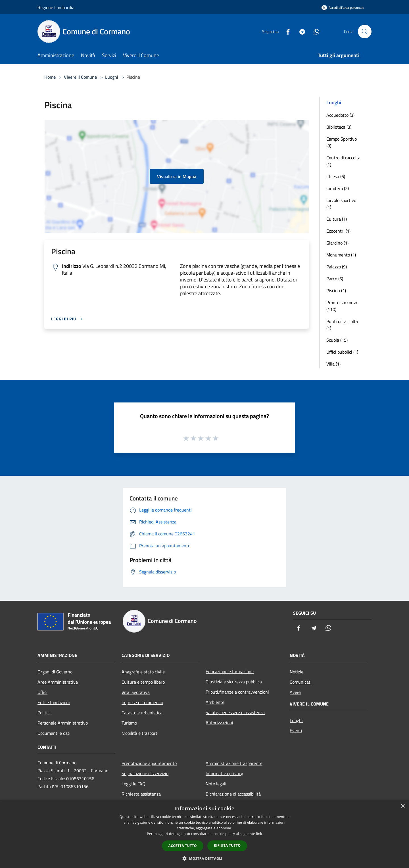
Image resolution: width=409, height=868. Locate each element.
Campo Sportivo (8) (342, 142)
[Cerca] (365, 32)
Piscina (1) (336, 291)
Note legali (216, 784)
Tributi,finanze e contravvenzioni (237, 692)
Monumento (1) (341, 255)
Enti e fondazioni (54, 702)
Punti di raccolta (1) (342, 325)
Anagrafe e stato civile (143, 672)
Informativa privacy (224, 773)
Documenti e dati (54, 733)
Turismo (129, 723)
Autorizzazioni (219, 723)
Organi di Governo (55, 672)
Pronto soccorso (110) (342, 306)
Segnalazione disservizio (145, 773)
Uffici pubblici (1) (342, 352)
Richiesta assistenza (141, 794)
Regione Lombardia (56, 7)
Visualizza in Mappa (177, 176)
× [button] (403, 806)
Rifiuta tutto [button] (227, 845)
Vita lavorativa (136, 692)
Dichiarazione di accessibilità (233, 794)
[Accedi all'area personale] (343, 8)
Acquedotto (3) (340, 115)
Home (50, 77)
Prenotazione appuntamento (149, 763)
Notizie (297, 672)
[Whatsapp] (314, 31)
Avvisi (296, 692)
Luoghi (112, 77)
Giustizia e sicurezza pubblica (234, 682)
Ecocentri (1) (338, 231)
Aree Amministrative (58, 682)
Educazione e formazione (230, 671)
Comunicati (301, 682)
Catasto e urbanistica (142, 713)
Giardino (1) (337, 243)
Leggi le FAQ (133, 784)
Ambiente (215, 702)
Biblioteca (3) (339, 127)
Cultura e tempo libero (143, 682)
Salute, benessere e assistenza (235, 712)
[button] (204, 858)
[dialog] (204, 834)
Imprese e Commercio (142, 702)
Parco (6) (335, 279)
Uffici (42, 692)
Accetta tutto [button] (183, 846)
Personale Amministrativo (63, 723)
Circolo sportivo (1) (341, 204)
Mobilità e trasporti (140, 733)
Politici (44, 713)
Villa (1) (333, 364)
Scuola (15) (337, 340)
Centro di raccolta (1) (343, 161)
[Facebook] (286, 31)
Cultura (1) (337, 219)
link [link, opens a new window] (259, 834)
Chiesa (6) (336, 176)
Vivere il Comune (81, 77)
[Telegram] (300, 31)
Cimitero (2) (338, 188)
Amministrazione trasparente (234, 763)
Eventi (296, 731)
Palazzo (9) (337, 267)
